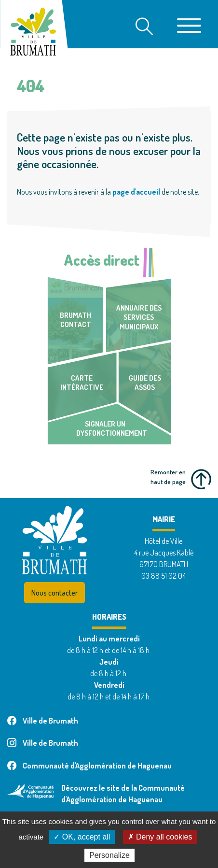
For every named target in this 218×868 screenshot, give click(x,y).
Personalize (109, 855)
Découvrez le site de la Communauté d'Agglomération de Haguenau (123, 794)
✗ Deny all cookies (160, 837)
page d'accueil (136, 192)
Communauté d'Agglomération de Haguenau (89, 766)
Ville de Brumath (43, 721)
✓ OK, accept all (82, 837)
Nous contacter (54, 593)
